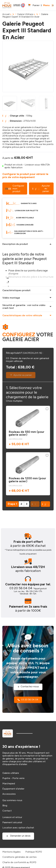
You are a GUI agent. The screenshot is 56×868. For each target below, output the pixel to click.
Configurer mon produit (15, 189)
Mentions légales (11, 852)
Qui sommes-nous (12, 800)
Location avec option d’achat (18, 828)
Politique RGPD (34, 852)
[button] (45, 504)
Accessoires (9, 794)
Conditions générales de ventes (19, 857)
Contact (7, 811)
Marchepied (9, 783)
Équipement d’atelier (13, 789)
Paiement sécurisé (12, 822)
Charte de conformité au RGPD (19, 862)
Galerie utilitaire (11, 773)
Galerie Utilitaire (25, 14)
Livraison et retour (12, 817)
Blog (5, 805)
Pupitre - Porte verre (13, 778)
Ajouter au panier (41, 188)
